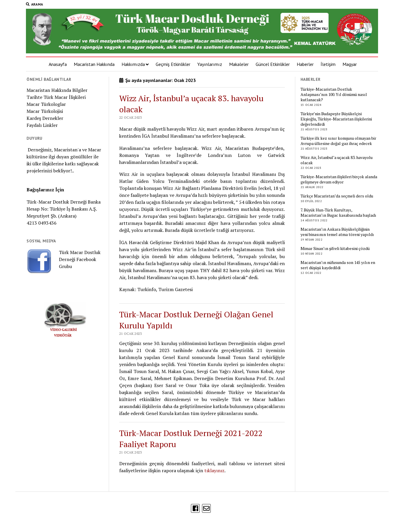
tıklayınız (214, 470)
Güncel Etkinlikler (273, 64)
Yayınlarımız (210, 64)
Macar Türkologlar (46, 104)
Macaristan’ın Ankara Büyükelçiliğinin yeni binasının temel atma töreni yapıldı (337, 232)
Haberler (305, 64)
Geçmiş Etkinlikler (173, 64)
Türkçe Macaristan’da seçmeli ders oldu (337, 196)
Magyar (350, 64)
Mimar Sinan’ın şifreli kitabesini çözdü (335, 249)
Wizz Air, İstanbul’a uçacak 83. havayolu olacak (337, 160)
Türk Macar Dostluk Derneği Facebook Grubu (80, 259)
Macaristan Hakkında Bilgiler (57, 90)
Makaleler (239, 64)
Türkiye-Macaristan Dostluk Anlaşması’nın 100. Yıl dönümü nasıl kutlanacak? (334, 94)
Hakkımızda (133, 64)
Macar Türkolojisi (45, 111)
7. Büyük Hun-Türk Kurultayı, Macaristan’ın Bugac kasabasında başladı (338, 213)
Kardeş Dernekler (45, 118)
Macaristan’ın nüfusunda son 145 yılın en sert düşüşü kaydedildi (338, 265)
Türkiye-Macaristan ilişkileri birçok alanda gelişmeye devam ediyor (339, 179)
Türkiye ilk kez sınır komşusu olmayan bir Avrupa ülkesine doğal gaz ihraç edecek (338, 141)
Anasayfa (58, 64)
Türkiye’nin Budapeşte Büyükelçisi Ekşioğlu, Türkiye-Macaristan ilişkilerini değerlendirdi (336, 119)
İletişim (328, 64)
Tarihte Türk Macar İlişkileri (56, 97)
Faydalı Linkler (42, 125)
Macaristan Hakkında (94, 64)
